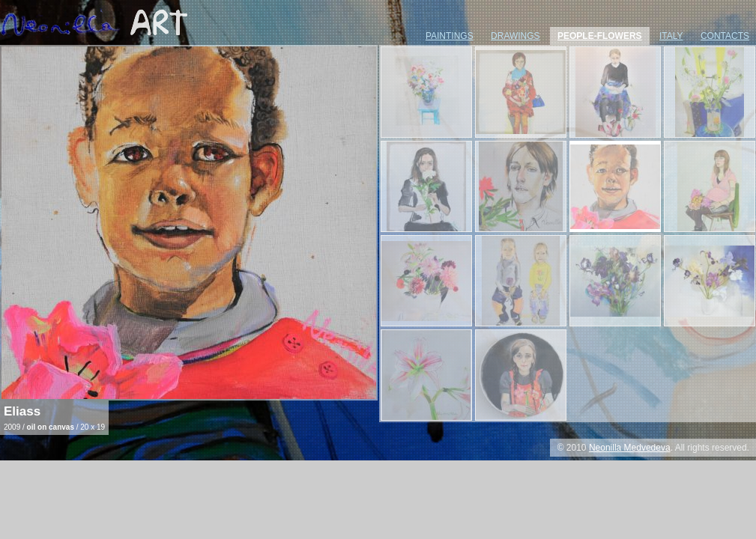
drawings (515, 36)
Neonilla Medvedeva (630, 448)
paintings (450, 36)
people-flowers (600, 36)
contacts (725, 36)
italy (671, 36)
